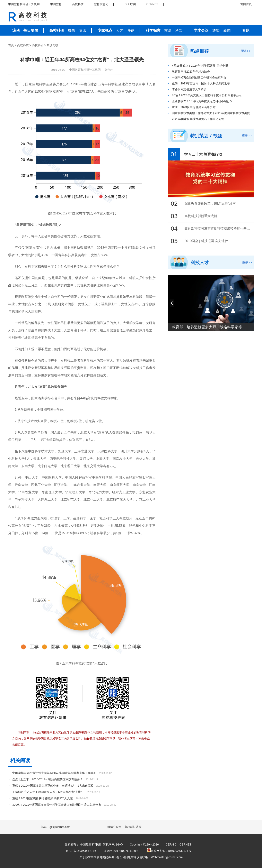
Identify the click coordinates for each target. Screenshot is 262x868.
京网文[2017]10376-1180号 (121, 851)
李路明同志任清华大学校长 (189, 89)
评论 (131, 30)
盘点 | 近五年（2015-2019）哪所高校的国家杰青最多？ (47, 779)
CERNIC (171, 844)
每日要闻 (31, 30)
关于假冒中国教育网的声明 (97, 857)
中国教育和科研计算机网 (24, 4)
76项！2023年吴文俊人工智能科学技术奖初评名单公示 (207, 95)
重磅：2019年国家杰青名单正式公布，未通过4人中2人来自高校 (53, 786)
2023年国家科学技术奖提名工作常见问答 (198, 119)
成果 (71, 30)
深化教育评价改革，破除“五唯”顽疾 (210, 204)
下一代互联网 (127, 4)
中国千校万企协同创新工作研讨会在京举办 (199, 77)
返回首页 (246, 4)
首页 (11, 45)
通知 (216, 30)
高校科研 (57, 30)
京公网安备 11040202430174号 (169, 851)
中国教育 (56, 4)
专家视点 (105, 30)
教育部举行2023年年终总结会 (191, 72)
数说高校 (52, 45)
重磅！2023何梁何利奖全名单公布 (194, 107)
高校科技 (78, 4)
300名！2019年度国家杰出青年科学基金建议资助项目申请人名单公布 (57, 805)
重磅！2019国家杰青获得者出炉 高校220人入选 (43, 798)
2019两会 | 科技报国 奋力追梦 (206, 241)
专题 (246, 30)
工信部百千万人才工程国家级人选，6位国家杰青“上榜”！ (48, 792)
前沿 (168, 30)
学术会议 (201, 30)
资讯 (82, 30)
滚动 (16, 30)
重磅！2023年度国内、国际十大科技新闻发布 (201, 83)
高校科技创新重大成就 (201, 216)
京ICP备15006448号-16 (81, 851)
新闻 (227, 30)
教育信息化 (101, 4)
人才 (120, 30)
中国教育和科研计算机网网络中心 (102, 844)
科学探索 (153, 30)
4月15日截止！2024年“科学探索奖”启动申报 (200, 66)
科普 (179, 30)
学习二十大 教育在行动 (203, 154)
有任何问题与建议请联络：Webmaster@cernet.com (150, 857)
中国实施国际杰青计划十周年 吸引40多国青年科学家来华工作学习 (54, 773)
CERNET (152, 4)
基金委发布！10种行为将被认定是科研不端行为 (202, 101)
